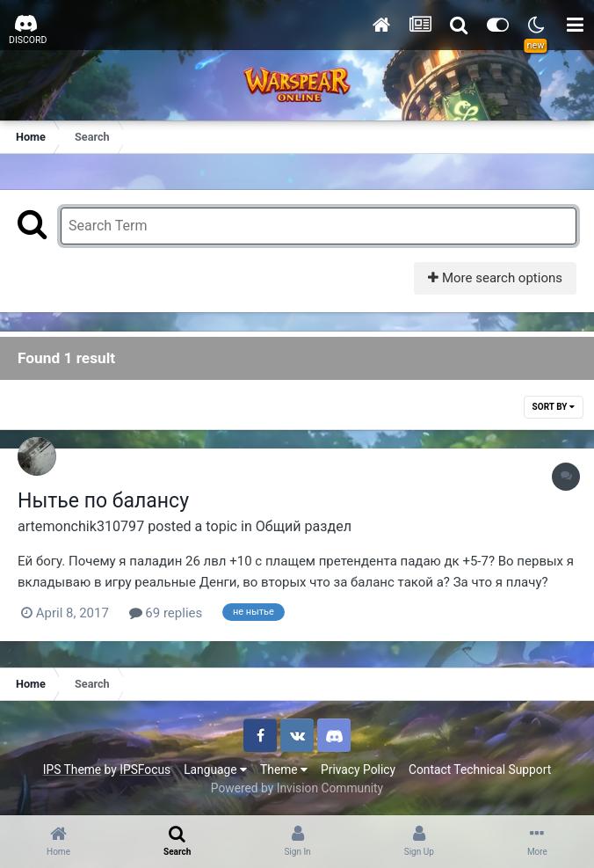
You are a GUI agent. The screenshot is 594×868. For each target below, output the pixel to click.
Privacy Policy (358, 770)
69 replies (166, 613)
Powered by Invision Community (297, 788)
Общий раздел (304, 526)
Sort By (554, 407)
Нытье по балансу (103, 501)
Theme (284, 770)
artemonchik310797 (81, 526)
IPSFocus (145, 770)
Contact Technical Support (480, 770)
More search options (495, 278)
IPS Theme (72, 770)
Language (215, 770)
